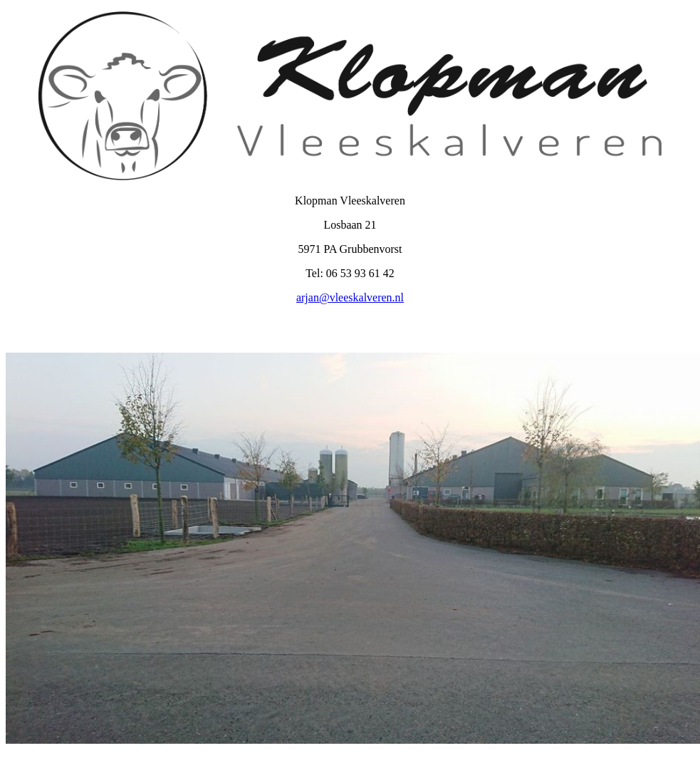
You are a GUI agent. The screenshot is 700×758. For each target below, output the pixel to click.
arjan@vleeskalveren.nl (350, 297)
